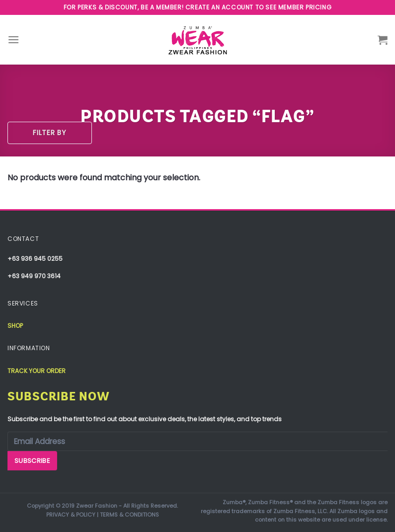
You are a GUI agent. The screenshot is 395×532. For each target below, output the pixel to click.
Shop (15, 326)
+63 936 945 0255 (35, 259)
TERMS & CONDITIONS (129, 515)
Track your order (37, 371)
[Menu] (13, 39)
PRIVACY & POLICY (71, 515)
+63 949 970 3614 (34, 276)
